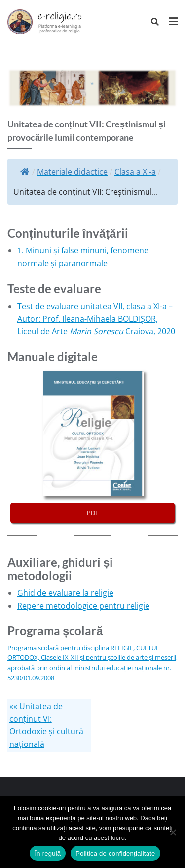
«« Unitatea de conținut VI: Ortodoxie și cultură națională (46, 725)
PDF (93, 513)
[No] (173, 832)
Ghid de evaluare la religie (65, 593)
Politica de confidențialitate (115, 853)
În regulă (48, 853)
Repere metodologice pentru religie (83, 606)
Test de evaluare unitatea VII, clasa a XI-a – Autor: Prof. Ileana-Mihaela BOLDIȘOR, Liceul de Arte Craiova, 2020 (96, 319)
